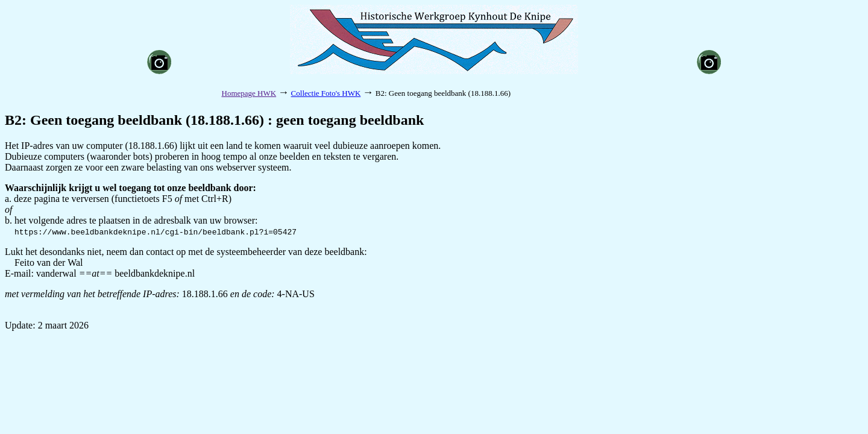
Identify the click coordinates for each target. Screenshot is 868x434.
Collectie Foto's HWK (326, 93)
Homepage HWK (249, 93)
